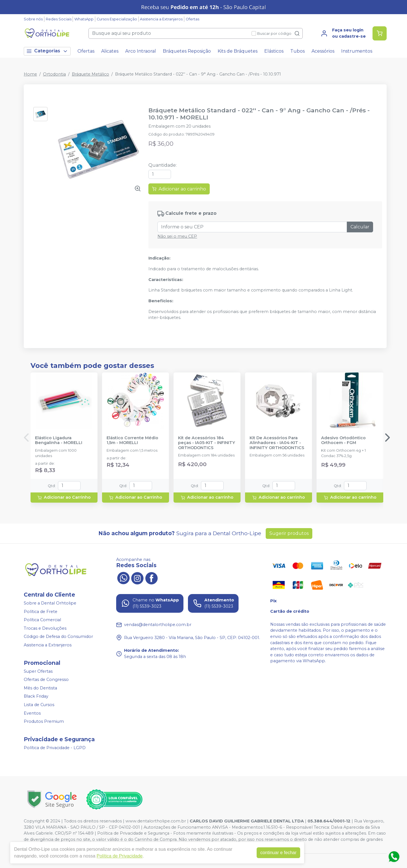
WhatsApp (84, 19)
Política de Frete (41, 612)
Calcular (360, 227)
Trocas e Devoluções (45, 628)
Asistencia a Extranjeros (161, 19)
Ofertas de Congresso (46, 680)
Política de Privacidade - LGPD (55, 748)
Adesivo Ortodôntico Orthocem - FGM (343, 440)
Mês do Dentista (40, 688)
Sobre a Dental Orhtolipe (50, 603)
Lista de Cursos (39, 705)
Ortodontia (54, 74)
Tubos (297, 51)
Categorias (47, 51)
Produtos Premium (44, 721)
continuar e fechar (278, 853)
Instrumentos (357, 51)
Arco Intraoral (141, 51)
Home (30, 74)
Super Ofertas (38, 671)
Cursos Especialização (117, 19)
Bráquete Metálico (90, 74)
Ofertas (192, 19)
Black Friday (36, 696)
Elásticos (274, 51)
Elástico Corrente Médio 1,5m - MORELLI (132, 440)
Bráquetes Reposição (187, 51)
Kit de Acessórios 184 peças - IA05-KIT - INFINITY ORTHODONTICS (207, 443)
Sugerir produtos (289, 533)
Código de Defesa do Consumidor (58, 637)
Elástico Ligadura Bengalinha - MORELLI (59, 440)
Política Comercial (42, 620)
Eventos (32, 713)
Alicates (110, 51)
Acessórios (323, 51)
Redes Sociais (59, 19)
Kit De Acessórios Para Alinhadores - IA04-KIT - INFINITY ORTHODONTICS (277, 443)
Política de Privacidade (120, 856)
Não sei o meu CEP (177, 236)
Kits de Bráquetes (238, 51)
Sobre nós (33, 19)
